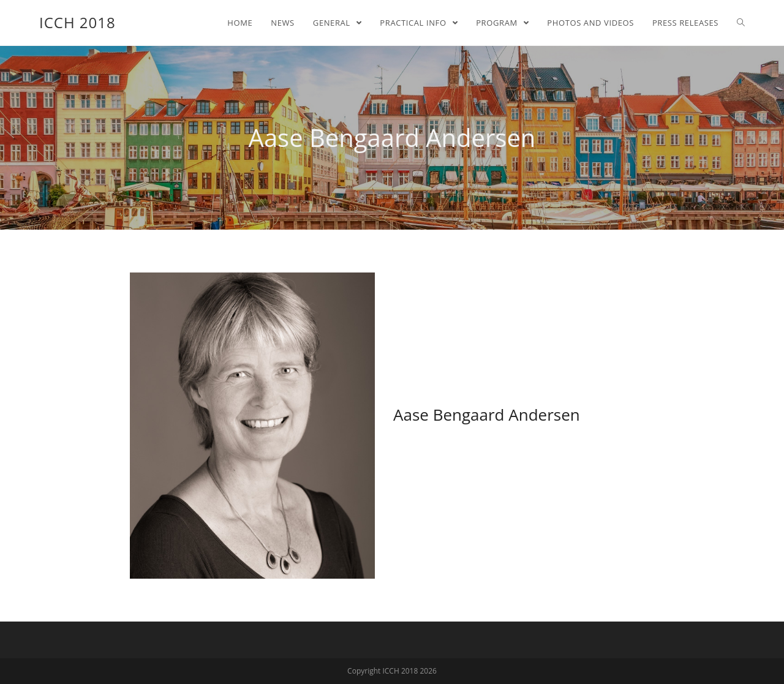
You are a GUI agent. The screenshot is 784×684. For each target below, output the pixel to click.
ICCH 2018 (77, 22)
